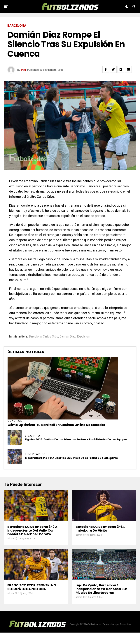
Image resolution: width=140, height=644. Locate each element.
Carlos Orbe (51, 337)
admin (11, 544)
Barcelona (35, 337)
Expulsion (83, 337)
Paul (24, 70)
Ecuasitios (126, 636)
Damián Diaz (68, 337)
